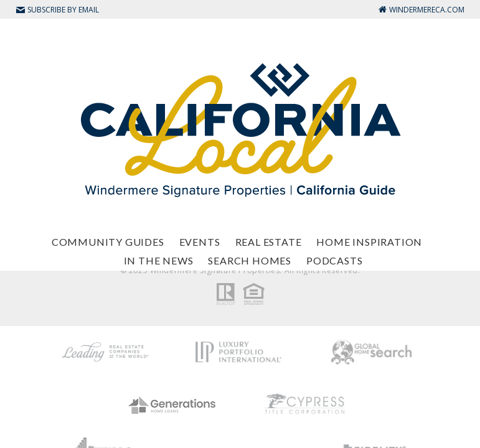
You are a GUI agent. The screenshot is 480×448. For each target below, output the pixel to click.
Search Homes (250, 260)
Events (200, 242)
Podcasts (334, 260)
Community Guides (108, 242)
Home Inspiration (369, 242)
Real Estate (269, 242)
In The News (159, 260)
